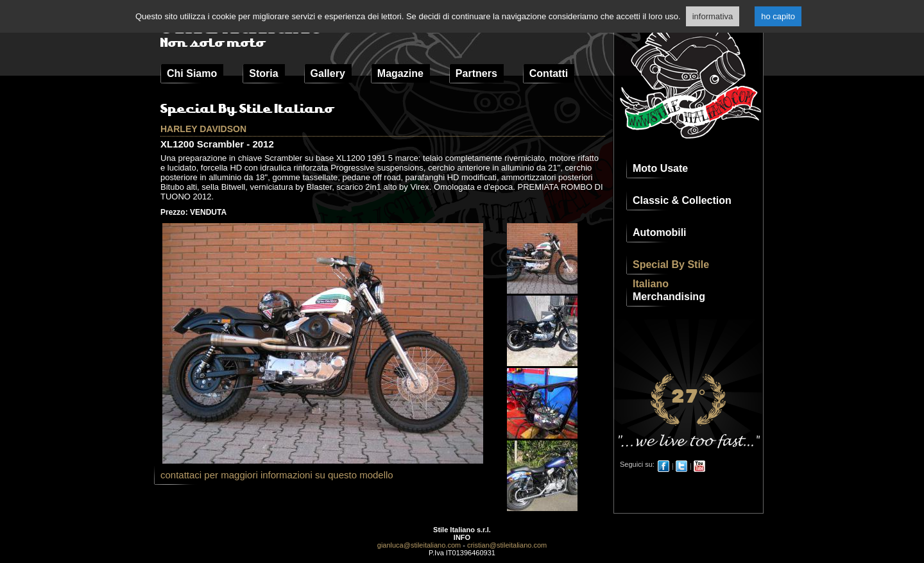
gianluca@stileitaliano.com (419, 545)
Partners (476, 73)
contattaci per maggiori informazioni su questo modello (277, 475)
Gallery (328, 73)
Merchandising (669, 297)
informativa (713, 16)
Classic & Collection (682, 200)
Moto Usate (660, 168)
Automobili (660, 232)
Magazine (400, 73)
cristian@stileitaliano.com (507, 545)
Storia (263, 73)
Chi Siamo (192, 73)
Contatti (549, 73)
